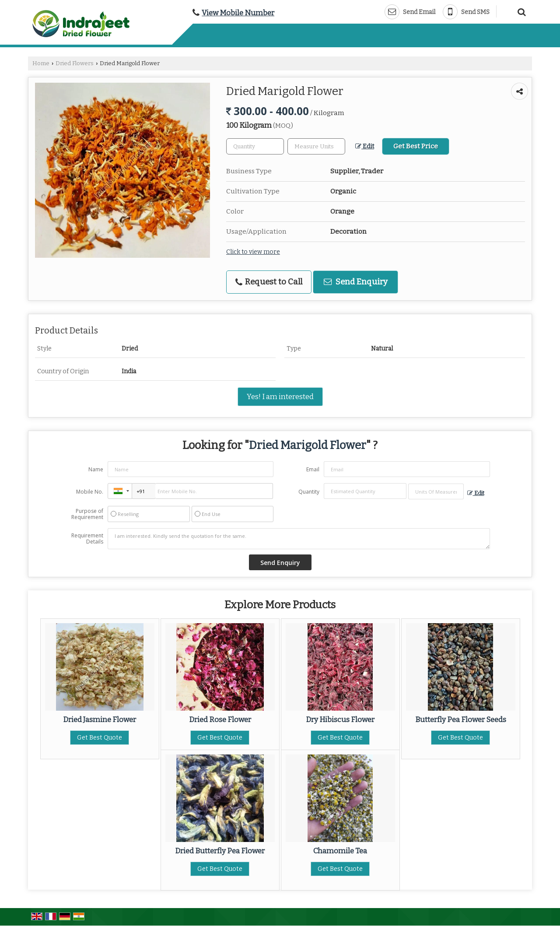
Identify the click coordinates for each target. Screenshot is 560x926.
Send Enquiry (356, 282)
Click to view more (253, 252)
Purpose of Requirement (87, 514)
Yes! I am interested (280, 396)
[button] (238, 13)
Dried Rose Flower (220, 719)
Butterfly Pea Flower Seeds (461, 719)
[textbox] (316, 146)
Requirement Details (87, 539)
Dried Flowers (75, 63)
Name (96, 469)
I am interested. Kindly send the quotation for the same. (299, 539)
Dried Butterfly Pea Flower (220, 851)
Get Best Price (416, 146)
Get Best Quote (100, 738)
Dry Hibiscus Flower (340, 719)
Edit (365, 146)
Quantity (309, 492)
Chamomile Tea (340, 851)
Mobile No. (90, 492)
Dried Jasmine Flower (100, 719)
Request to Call (269, 282)
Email (313, 469)
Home (41, 63)
